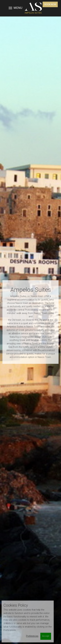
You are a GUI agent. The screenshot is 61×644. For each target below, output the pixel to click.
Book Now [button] (50, 4)
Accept (46, 636)
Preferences (32, 636)
